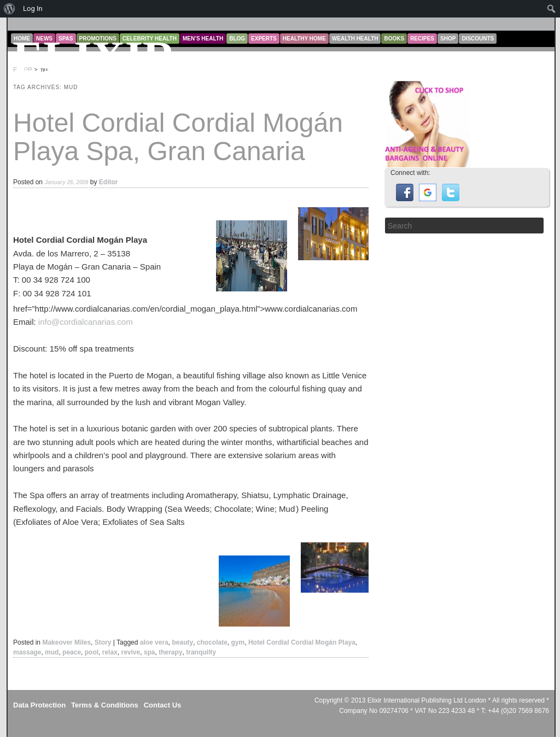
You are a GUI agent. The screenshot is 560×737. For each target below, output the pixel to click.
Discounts (478, 39)
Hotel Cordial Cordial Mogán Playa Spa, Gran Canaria (178, 137)
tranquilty (201, 652)
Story (103, 642)
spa (150, 652)
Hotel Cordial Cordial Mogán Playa (302, 642)
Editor (109, 182)
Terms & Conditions (105, 705)
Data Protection (39, 705)
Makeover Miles (66, 642)
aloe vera (154, 642)
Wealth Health (355, 39)
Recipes (422, 39)
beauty (182, 642)
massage (27, 652)
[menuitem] (10, 9)
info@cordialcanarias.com (86, 322)
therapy (170, 652)
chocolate (212, 642)
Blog (237, 39)
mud (52, 652)
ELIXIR (94, 58)
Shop (448, 39)
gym (238, 642)
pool (92, 652)
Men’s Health (203, 39)
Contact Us (163, 705)
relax (110, 652)
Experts (264, 39)
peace (72, 652)
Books (394, 39)
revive (130, 652)
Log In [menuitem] (33, 8)
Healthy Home (304, 39)
